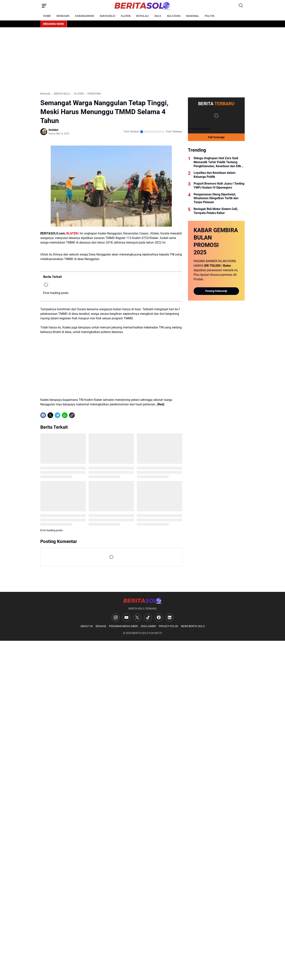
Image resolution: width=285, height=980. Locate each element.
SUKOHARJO (107, 16)
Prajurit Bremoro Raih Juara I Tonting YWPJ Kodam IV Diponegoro (219, 186)
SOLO (158, 16)
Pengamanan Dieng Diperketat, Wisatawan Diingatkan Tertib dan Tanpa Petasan (216, 198)
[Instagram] (116, 617)
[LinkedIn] (170, 617)
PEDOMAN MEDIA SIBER (123, 626)
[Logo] (142, 601)
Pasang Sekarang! (216, 291)
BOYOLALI (142, 16)
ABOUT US (87, 626)
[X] (50, 415)
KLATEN (126, 16)
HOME (47, 16)
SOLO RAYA (174, 16)
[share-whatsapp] (79, 415)
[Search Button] (241, 6)
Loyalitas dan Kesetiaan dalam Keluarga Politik (215, 175)
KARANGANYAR (85, 16)
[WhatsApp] (65, 415)
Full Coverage (216, 137)
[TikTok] (148, 617)
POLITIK (210, 16)
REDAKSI (101, 626)
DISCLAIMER (148, 626)
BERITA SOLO (140, 633)
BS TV (159, 633)
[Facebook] (43, 415)
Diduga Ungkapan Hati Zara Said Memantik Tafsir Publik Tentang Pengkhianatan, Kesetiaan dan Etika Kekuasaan (218, 162)
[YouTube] (126, 617)
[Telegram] (58, 415)
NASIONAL (193, 16)
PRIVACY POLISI (168, 626)
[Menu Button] (44, 6)
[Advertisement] (142, 60)
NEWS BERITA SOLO (193, 626)
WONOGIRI (63, 16)
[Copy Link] (72, 415)
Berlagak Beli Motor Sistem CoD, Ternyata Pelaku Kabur (216, 211)
